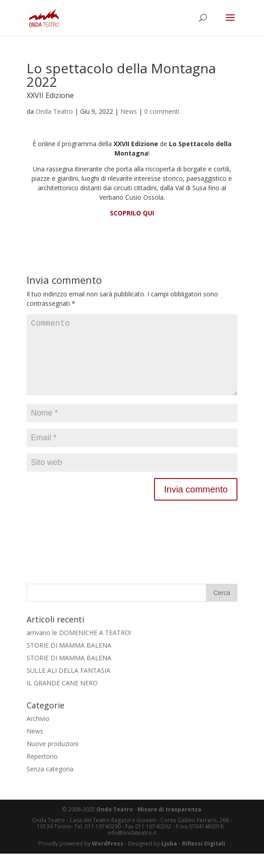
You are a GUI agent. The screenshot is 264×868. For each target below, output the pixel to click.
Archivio (38, 733)
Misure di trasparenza (169, 824)
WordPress (108, 858)
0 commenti (162, 111)
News (129, 111)
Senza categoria (50, 783)
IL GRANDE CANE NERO (62, 697)
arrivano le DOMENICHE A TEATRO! (79, 647)
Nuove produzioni (52, 758)
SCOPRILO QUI (132, 213)
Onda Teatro (54, 111)
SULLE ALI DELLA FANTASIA (68, 685)
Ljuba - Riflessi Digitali (193, 858)
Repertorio (42, 771)
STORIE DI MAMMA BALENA (69, 660)
